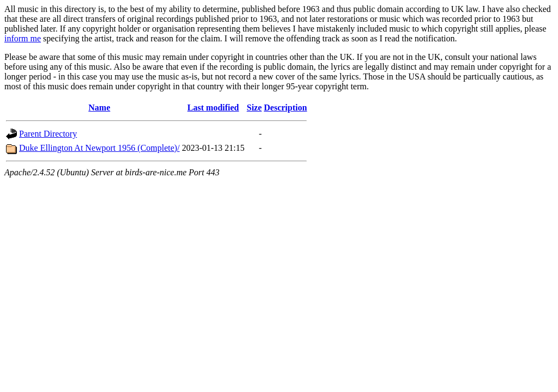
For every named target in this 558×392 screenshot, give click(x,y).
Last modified (213, 108)
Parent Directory (48, 134)
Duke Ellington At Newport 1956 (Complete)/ (99, 148)
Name (99, 108)
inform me (23, 38)
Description (285, 108)
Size (254, 108)
